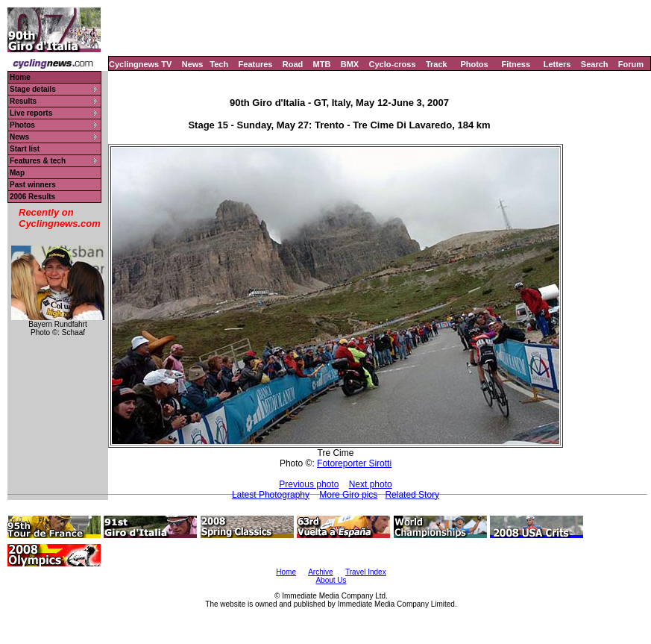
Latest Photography (271, 495)
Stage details (33, 89)
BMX (350, 64)
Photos (474, 64)
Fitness (516, 64)
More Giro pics (348, 495)
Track (437, 64)
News (193, 64)
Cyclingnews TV (140, 64)
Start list (25, 149)
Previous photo (309, 484)
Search (595, 64)
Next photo (371, 484)
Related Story (412, 495)
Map (17, 173)
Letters (557, 64)
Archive (320, 572)
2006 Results (32, 197)
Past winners (33, 185)
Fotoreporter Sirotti (354, 463)
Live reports (31, 113)
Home (20, 77)
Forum (631, 64)
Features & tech (38, 161)
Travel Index (366, 572)
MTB (322, 64)
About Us (331, 580)
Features (256, 64)
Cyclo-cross (393, 64)
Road (293, 64)
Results (23, 101)
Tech (219, 64)
